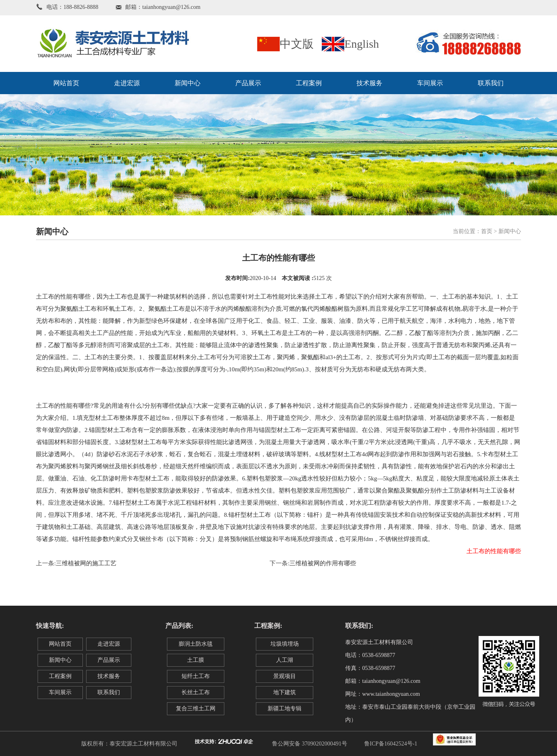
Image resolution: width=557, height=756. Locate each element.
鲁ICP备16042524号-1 (391, 744)
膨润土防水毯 (196, 644)
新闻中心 (188, 83)
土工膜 (196, 660)
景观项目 (285, 676)
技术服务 (369, 83)
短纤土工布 (196, 676)
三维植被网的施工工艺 (86, 563)
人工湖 (285, 660)
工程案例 (309, 83)
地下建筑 (285, 692)
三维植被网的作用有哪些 (323, 563)
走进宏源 (127, 83)
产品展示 (248, 83)
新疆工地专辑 (285, 709)
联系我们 (491, 83)
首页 (487, 231)
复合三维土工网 (196, 709)
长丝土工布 (196, 692)
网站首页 (66, 83)
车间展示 (430, 83)
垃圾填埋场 (285, 644)
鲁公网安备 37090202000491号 (310, 744)
